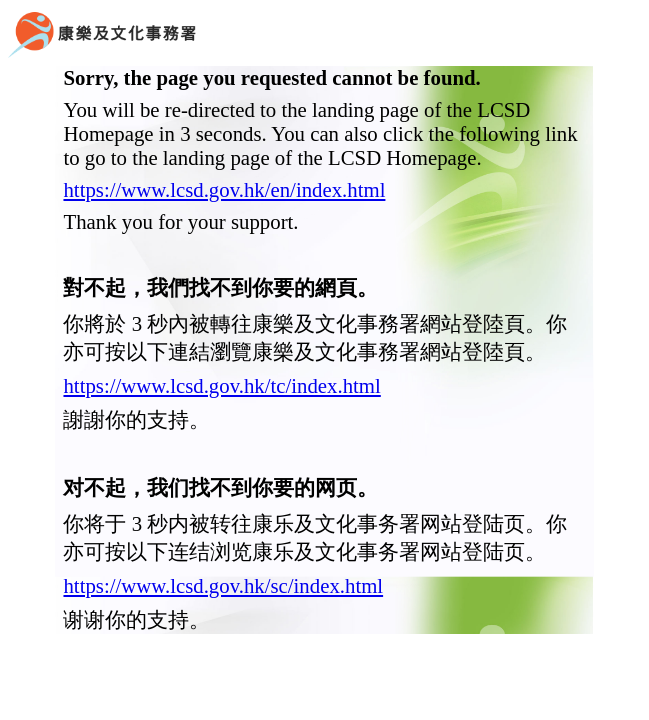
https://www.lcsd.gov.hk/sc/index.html (223, 585)
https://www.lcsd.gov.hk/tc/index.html (221, 385)
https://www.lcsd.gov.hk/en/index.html (224, 189)
